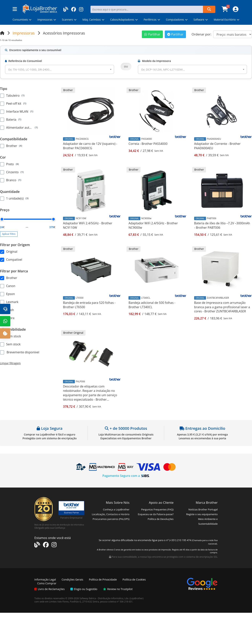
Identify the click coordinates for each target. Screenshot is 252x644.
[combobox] (60, 69)
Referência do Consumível (23, 61)
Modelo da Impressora (154, 61)
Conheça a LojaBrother (116, 509)
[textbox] (32, 69)
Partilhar (152, 34)
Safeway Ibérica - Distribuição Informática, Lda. (104, 598)
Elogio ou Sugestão (84, 589)
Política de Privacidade (103, 579)
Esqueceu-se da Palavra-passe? (156, 514)
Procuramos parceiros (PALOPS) (111, 519)
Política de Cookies (134, 579)
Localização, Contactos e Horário (111, 514)
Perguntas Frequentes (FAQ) (157, 509)
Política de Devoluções (161, 519)
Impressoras (24, 33)
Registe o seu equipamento (202, 514)
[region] (28, 111)
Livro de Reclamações (50, 589)
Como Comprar (47, 583)
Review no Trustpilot (118, 589)
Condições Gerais (72, 579)
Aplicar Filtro (9, 234)
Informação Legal (45, 579)
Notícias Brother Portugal (203, 509)
